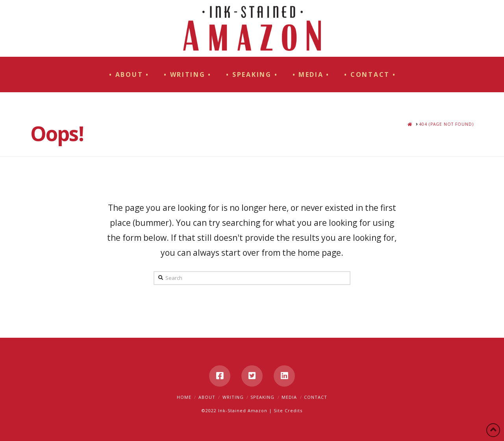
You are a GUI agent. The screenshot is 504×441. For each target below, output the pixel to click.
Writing (233, 397)
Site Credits (288, 410)
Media (289, 397)
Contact (316, 397)
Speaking (262, 397)
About (207, 397)
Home (184, 397)
